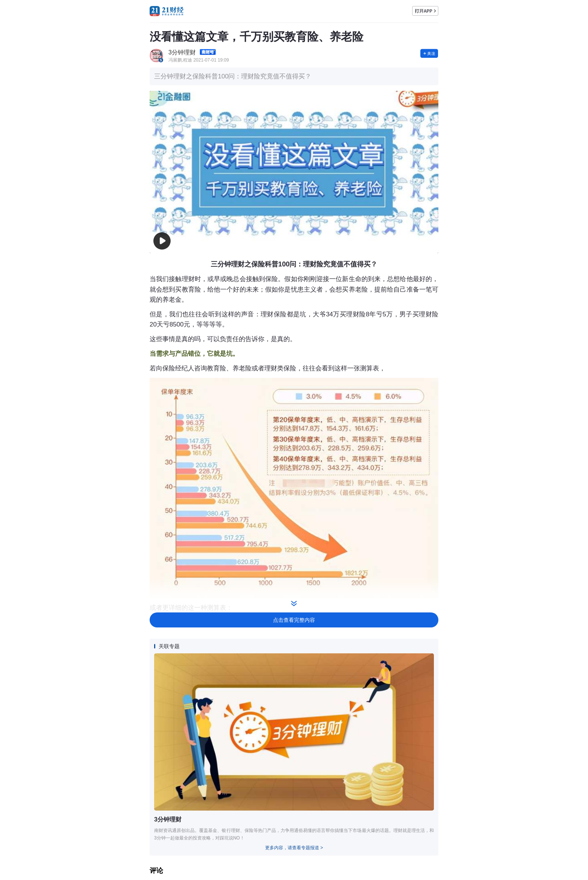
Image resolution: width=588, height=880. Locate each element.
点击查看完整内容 (294, 620)
